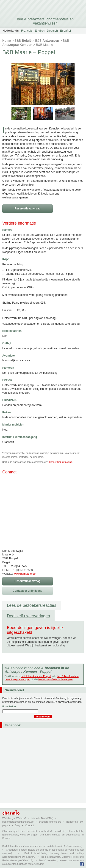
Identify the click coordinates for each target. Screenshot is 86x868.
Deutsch (52, 31)
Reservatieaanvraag (27, 209)
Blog (17, 825)
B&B (23, 41)
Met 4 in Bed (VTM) (42, 818)
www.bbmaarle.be (25, 574)
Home (7, 41)
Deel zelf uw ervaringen (28, 616)
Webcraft (21, 818)
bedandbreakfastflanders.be (18, 822)
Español (65, 31)
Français (27, 31)
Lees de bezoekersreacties (32, 605)
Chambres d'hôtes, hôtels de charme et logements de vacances (43, 850)
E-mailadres (9, 706)
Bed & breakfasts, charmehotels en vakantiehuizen (31, 846)
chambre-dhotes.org (50, 822)
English (40, 31)
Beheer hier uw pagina (61, 462)
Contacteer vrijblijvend (27, 591)
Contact (29, 825)
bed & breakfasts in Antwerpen (55, 679)
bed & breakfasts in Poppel (36, 676)
